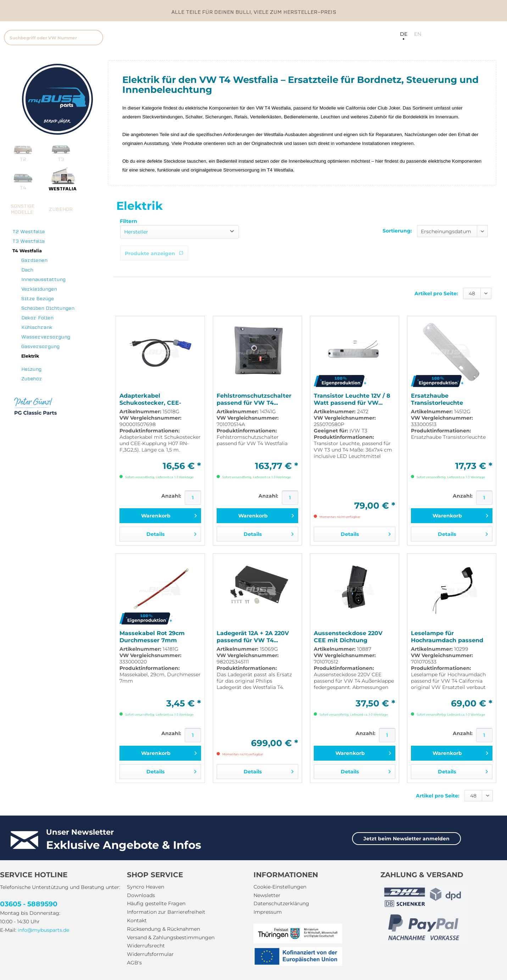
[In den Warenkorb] (160, 516)
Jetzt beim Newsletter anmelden (406, 839)
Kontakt (137, 920)
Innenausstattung (43, 279)
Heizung (31, 369)
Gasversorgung (40, 346)
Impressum (268, 912)
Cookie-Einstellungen (280, 887)
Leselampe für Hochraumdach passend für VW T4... (447, 637)
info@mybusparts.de (43, 930)
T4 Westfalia (27, 251)
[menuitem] (101, 37)
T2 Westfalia (29, 232)
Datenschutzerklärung (281, 903)
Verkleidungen (39, 289)
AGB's (134, 963)
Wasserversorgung (46, 337)
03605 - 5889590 (29, 904)
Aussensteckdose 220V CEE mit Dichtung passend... (348, 637)
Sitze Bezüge (38, 299)
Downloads (141, 895)
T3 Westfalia (29, 241)
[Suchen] (94, 38)
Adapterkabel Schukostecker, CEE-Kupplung (150, 399)
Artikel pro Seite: (436, 293)
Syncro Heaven (146, 887)
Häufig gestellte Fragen (156, 903)
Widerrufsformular (150, 954)
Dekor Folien (37, 318)
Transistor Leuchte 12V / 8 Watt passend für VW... (352, 399)
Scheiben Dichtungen (48, 308)
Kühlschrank (37, 327)
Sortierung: (397, 231)
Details (171, 533)
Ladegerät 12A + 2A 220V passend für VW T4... (253, 637)
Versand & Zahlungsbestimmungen (171, 937)
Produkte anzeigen (154, 253)
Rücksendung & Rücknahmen (163, 929)
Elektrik (30, 356)
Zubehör (32, 379)
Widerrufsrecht (146, 946)
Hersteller (136, 232)
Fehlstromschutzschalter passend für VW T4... (254, 399)
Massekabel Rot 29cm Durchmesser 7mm (152, 637)
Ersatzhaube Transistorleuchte (437, 399)
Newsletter (267, 895)
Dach (27, 270)
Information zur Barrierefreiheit (166, 912)
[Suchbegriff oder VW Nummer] (54, 38)
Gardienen (34, 260)
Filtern (129, 221)
